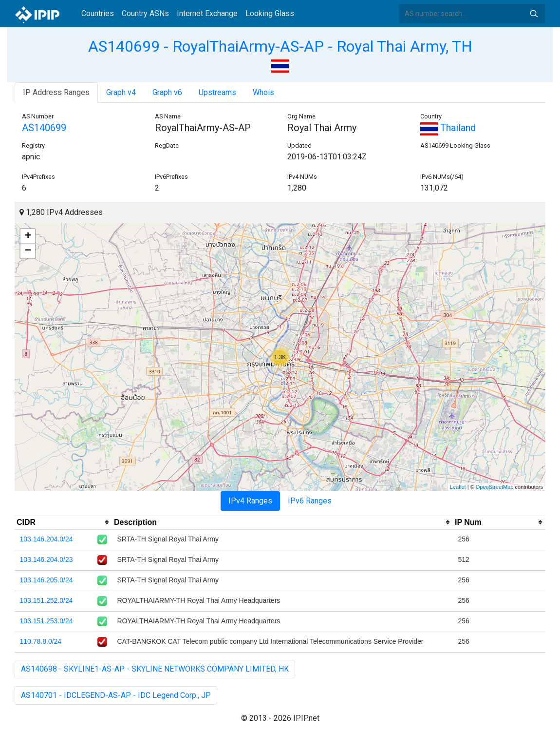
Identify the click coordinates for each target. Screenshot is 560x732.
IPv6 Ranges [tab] (310, 501)
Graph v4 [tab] (121, 92)
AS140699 (44, 128)
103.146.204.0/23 (47, 559)
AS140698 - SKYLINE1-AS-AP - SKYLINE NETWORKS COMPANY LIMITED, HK (155, 669)
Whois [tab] (263, 92)
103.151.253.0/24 (47, 621)
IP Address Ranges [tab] (56, 92)
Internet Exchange (207, 13)
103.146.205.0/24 (47, 580)
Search (534, 14)
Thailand (448, 128)
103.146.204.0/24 (47, 539)
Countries (98, 13)
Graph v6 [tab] (167, 92)
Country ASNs (145, 13)
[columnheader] (63, 522)
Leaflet (458, 487)
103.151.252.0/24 (47, 600)
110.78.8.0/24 (41, 641)
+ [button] (28, 236)
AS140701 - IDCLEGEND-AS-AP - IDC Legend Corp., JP (116, 695)
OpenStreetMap (495, 487)
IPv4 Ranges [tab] (250, 501)
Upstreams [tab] (217, 92)
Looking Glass (270, 13)
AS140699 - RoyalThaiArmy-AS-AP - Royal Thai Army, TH (280, 46)
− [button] (28, 251)
